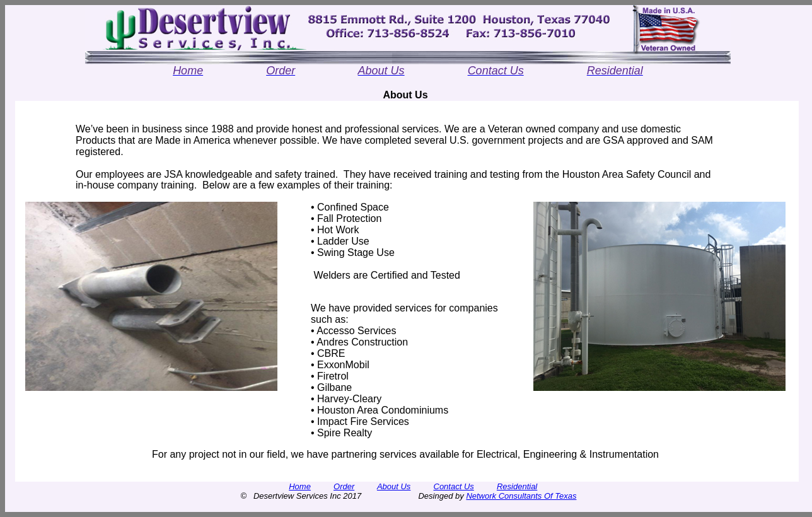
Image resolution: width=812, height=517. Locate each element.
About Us (394, 486)
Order (344, 486)
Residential (517, 486)
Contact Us (454, 486)
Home (300, 486)
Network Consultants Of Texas (521, 496)
